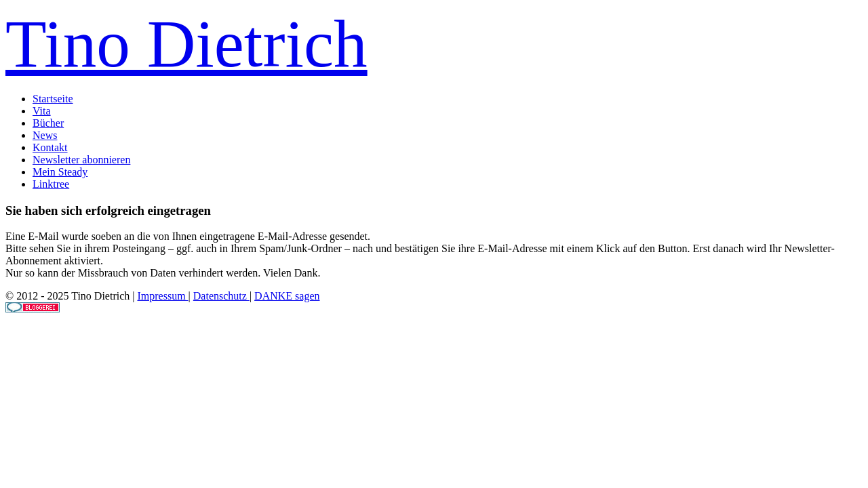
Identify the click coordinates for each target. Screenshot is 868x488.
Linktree (51, 184)
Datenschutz (221, 296)
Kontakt (50, 147)
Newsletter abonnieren (81, 160)
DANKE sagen (287, 296)
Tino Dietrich (186, 44)
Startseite (53, 99)
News (45, 135)
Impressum (162, 296)
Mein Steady (60, 172)
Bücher (48, 123)
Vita (42, 111)
